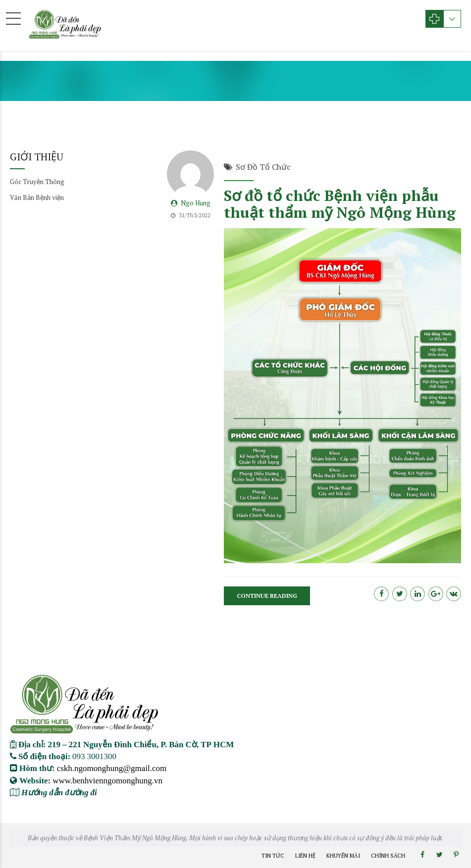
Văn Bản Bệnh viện (37, 197)
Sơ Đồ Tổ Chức (263, 167)
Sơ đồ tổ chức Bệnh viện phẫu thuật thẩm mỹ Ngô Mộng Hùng (340, 205)
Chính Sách (388, 856)
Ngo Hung (196, 203)
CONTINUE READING (267, 596)
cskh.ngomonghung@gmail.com (112, 768)
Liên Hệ (305, 856)
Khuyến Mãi (343, 856)
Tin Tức (273, 856)
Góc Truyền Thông (37, 182)
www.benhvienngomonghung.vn (107, 780)
